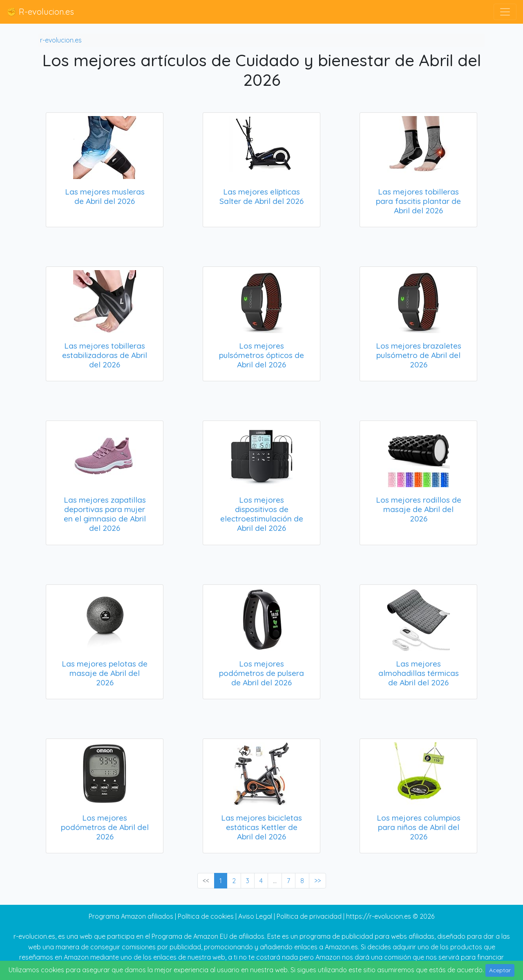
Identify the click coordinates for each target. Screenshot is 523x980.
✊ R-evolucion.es (40, 12)
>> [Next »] (317, 881)
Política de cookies (206, 916)
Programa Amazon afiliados (131, 916)
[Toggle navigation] (505, 12)
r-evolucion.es (61, 40)
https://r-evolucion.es (379, 916)
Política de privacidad (309, 916)
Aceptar (500, 970)
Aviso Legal (255, 916)
